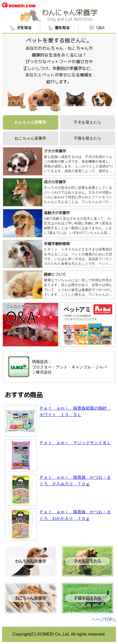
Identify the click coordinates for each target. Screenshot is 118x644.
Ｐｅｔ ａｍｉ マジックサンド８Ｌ (75, 443)
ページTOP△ (104, 620)
